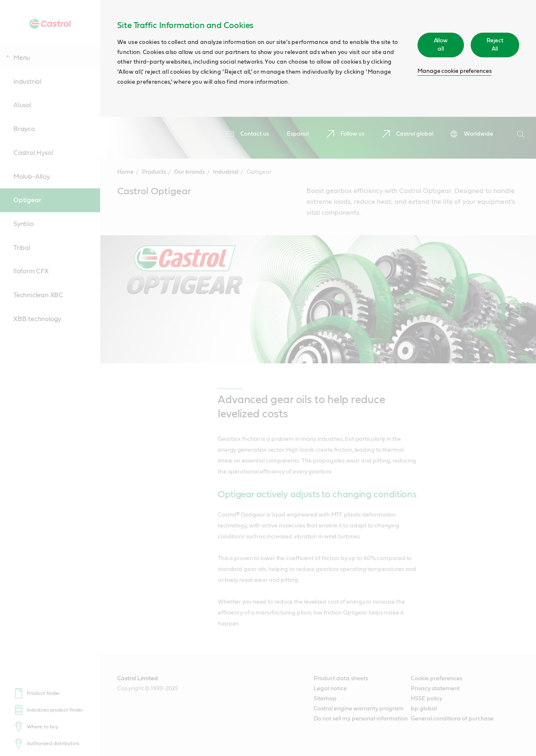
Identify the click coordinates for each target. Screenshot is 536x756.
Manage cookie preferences (455, 71)
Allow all (441, 45)
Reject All (495, 45)
